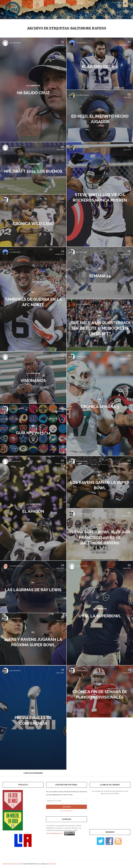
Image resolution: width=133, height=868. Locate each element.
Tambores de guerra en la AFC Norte (33, 302)
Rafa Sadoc (83, 43)
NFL (100, 59)
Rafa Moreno (84, 304)
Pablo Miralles (84, 95)
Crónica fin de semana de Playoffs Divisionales (100, 694)
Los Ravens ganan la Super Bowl (100, 485)
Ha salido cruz (33, 92)
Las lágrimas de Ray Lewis (33, 590)
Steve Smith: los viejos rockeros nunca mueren (100, 197)
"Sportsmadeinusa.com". (55, 833)
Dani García (17, 200)
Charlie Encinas (18, 566)
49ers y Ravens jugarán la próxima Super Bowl (33, 642)
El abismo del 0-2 (100, 66)
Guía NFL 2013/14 (33, 433)
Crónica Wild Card (33, 223)
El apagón (33, 511)
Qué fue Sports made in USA (12, 864)
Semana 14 (100, 276)
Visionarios (33, 380)
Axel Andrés (17, 43)
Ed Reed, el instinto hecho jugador (100, 119)
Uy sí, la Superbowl (100, 616)
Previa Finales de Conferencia (33, 720)
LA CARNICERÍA (33, 86)
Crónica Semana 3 (100, 406)
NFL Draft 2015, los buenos (33, 171)
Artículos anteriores (33, 773)
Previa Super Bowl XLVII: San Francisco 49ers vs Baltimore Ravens (100, 537)
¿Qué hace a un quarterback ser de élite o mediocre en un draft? (100, 328)
